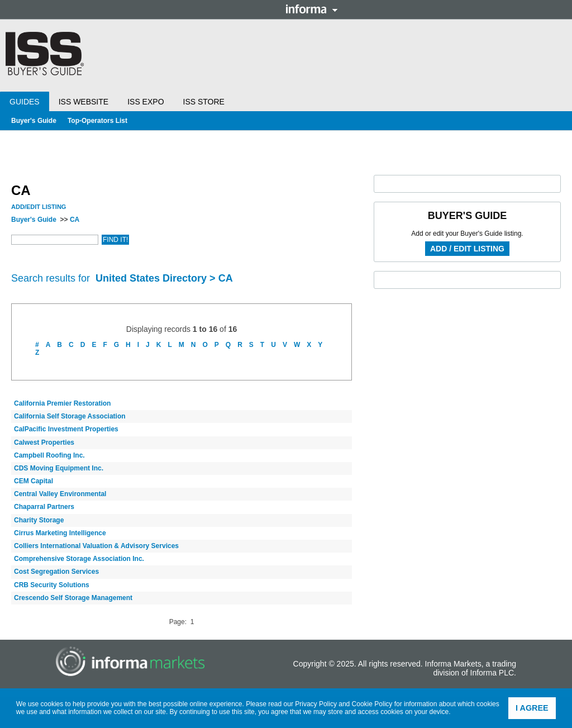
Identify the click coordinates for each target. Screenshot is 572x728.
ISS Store (204, 102)
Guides (25, 102)
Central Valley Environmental (60, 494)
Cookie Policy (372, 704)
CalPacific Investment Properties (66, 429)
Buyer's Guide (34, 121)
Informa (312, 9)
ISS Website (84, 102)
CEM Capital (34, 481)
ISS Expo (146, 102)
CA (75, 220)
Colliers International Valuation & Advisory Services (96, 546)
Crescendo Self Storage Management (73, 598)
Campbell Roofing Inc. (49, 455)
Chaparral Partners (44, 507)
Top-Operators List (97, 121)
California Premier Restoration (62, 403)
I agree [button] (532, 708)
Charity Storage (39, 520)
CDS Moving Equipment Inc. (59, 468)
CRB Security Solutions (52, 585)
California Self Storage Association (70, 416)
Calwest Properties (44, 442)
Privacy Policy (316, 704)
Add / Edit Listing (467, 249)
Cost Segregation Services (56, 572)
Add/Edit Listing (39, 207)
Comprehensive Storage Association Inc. (79, 559)
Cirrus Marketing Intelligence (60, 533)
